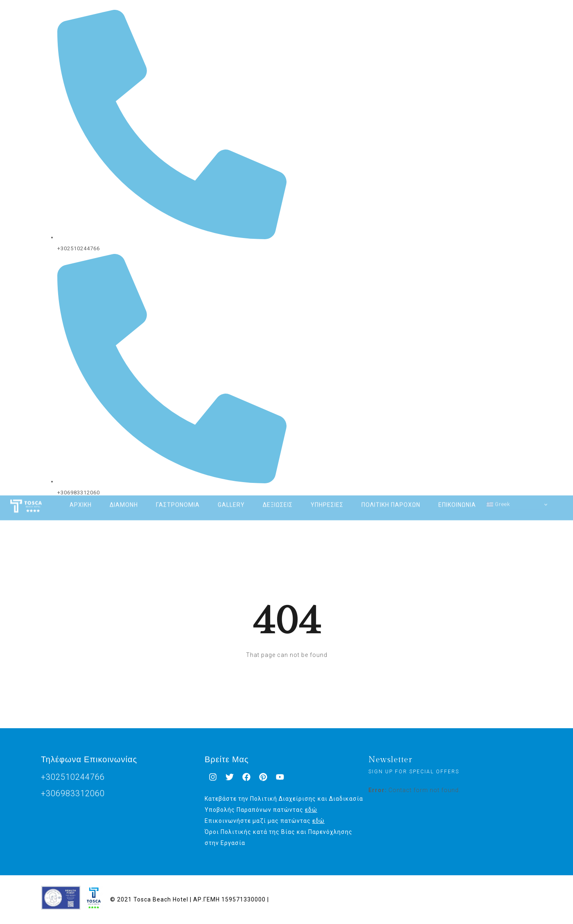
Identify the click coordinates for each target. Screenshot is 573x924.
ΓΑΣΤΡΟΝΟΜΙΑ (178, 495)
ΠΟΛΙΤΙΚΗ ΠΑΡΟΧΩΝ (391, 495)
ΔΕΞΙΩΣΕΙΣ (278, 495)
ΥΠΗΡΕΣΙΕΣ (327, 495)
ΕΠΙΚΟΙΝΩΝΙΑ (457, 495)
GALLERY (231, 495)
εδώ (311, 810)
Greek (499, 494)
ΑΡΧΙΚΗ (81, 495)
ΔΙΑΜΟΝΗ (124, 495)
